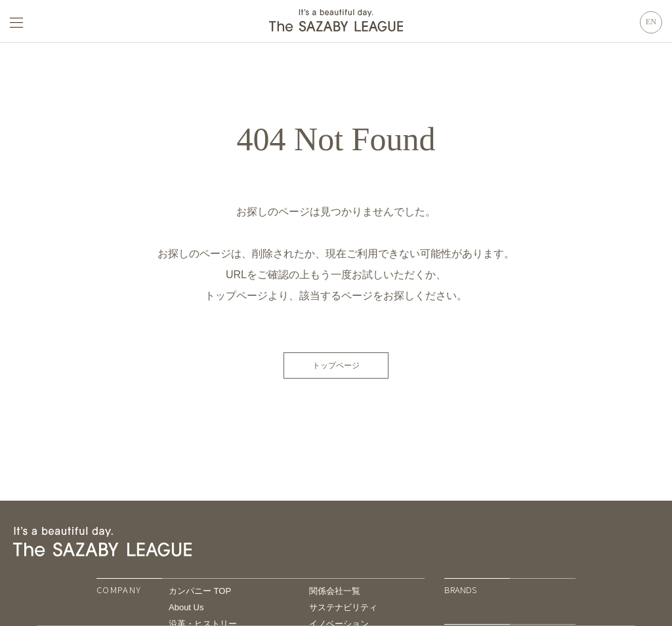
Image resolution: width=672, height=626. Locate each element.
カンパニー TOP (200, 591)
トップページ (336, 365)
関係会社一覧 (335, 591)
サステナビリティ (343, 607)
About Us (186, 607)
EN (651, 22)
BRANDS (460, 590)
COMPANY (119, 590)
